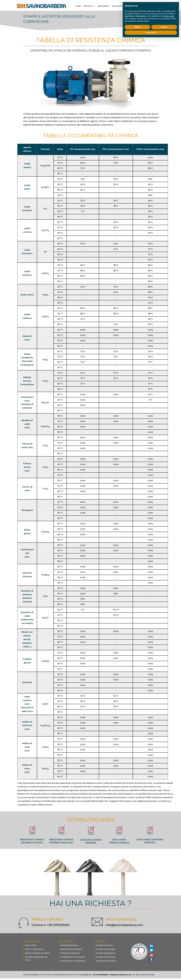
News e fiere (31, 947)
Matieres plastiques (69, 947)
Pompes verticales (104, 947)
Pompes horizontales (106, 951)
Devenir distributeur (34, 951)
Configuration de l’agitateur (73, 962)
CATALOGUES (118, 6)
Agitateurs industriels (106, 962)
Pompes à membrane (106, 959)
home (78, 6)
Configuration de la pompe (73, 959)
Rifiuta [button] (138, 27)
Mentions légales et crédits (37, 955)
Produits (88, 6)
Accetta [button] (164, 27)
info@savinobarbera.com (124, 927)
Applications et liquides (71, 951)
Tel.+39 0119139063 (100, 976)
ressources (103, 6)
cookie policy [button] (169, 16)
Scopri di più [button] (151, 33)
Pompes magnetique (106, 955)
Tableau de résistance (70, 955)
